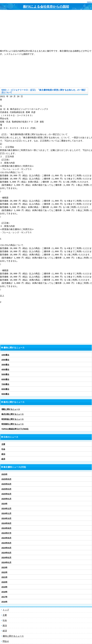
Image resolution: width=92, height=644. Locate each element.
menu (89, 2)
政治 (3, 454)
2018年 (4, 592)
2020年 (4, 582)
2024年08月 (6, 528)
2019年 (4, 587)
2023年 (4, 567)
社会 (3, 449)
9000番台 (5, 394)
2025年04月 (6, 484)
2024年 (4, 504)
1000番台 (5, 355)
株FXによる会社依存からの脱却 (46, 7)
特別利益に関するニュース (13, 419)
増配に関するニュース (11, 409)
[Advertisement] (46, 30)
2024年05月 (6, 543)
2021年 (4, 577)
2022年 (4, 572)
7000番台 (5, 384)
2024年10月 (6, 518)
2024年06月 (6, 538)
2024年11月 (6, 513)
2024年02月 (6, 558)
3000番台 (5, 365)
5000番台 (5, 374)
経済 (3, 459)
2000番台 (5, 360)
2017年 (4, 597)
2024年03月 (6, 553)
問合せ (6, 641)
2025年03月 (6, 489)
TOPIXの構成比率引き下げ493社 (15, 429)
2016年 (4, 602)
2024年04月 (6, 548)
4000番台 (5, 369)
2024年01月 (6, 562)
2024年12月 (6, 509)
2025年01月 (6, 499)
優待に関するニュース (13, 636)
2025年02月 (6, 494)
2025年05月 (6, 479)
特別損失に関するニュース (13, 424)
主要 (3, 444)
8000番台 (5, 389)
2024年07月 (6, 533)
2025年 (4, 474)
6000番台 (5, 379)
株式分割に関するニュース (13, 414)
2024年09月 (6, 523)
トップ (6, 610)
